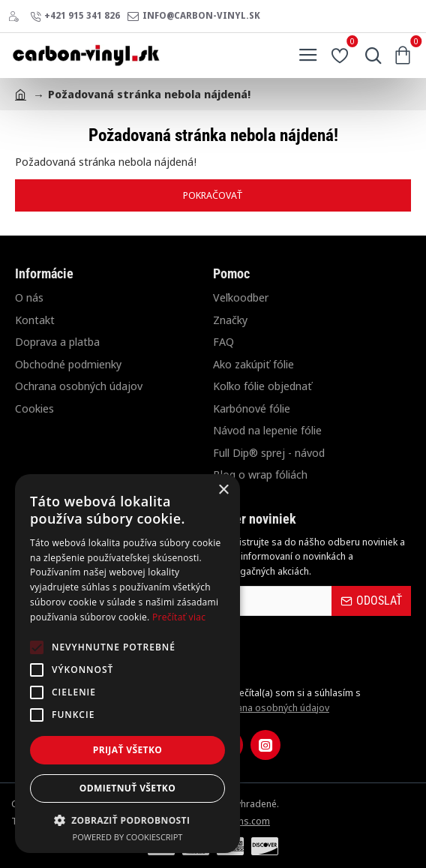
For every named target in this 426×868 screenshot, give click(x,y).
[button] (127, 820)
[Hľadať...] (370, 56)
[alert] (127, 664)
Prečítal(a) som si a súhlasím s (287, 700)
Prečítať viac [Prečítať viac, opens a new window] (179, 617)
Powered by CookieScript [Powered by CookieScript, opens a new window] (128, 837)
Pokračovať (213, 195)
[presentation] (318, 650)
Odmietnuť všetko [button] (127, 788)
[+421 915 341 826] (75, 16)
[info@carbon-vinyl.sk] (194, 16)
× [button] (223, 490)
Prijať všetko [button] (128, 750)
